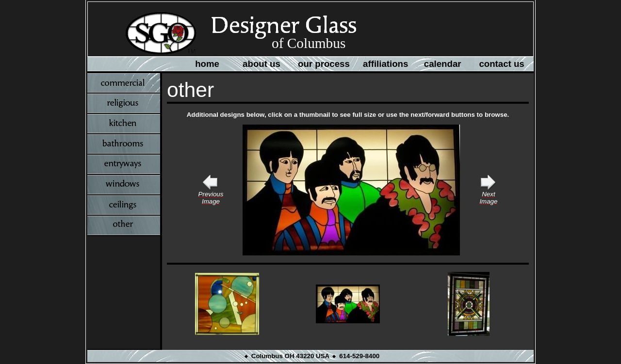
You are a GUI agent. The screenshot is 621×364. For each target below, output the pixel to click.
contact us (501, 64)
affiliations (385, 64)
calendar (443, 64)
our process (324, 64)
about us (261, 64)
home (207, 64)
